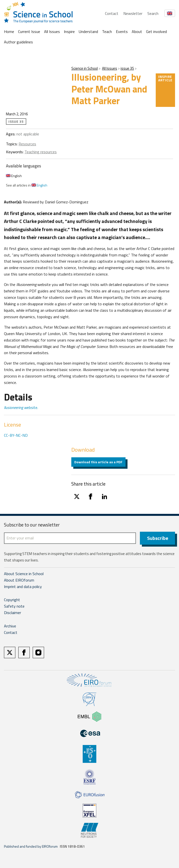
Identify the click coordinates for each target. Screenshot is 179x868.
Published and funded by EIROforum (31, 846)
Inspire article (165, 78)
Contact (112, 13)
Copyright (12, 600)
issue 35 (127, 68)
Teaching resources (41, 152)
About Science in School (24, 574)
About (137, 31)
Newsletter (133, 13)
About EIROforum (19, 580)
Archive (10, 626)
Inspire (69, 31)
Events (122, 31)
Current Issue (29, 31)
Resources (27, 144)
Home (9, 31)
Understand (88, 31)
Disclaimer (13, 613)
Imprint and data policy (23, 587)
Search (153, 13)
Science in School (85, 68)
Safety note (14, 606)
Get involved (156, 31)
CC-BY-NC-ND (16, 435)
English (14, 176)
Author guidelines (18, 42)
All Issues (52, 31)
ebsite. (21, 407)
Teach (107, 31)
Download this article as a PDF (98, 462)
